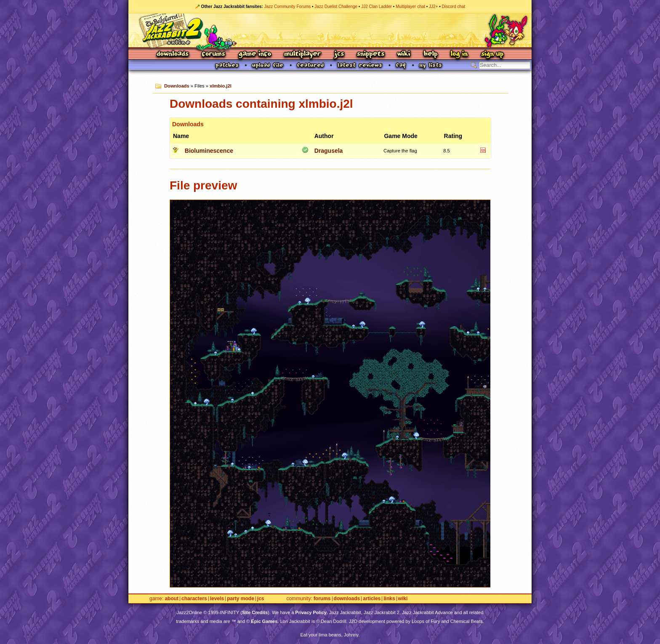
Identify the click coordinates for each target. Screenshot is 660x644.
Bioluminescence (209, 151)
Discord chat (454, 7)
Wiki (404, 55)
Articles (372, 599)
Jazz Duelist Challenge (336, 7)
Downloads (173, 55)
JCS (339, 55)
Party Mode (241, 599)
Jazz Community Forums (288, 7)
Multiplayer (302, 55)
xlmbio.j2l (221, 86)
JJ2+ (433, 7)
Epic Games (264, 621)
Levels (217, 599)
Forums (214, 55)
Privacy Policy (311, 612)
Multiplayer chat (410, 7)
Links (389, 599)
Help (431, 55)
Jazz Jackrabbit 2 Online (330, 30)
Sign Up (492, 55)
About (172, 599)
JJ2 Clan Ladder (377, 7)
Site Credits (255, 612)
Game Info (255, 55)
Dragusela (329, 151)
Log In (459, 55)
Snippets (371, 55)
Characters (194, 599)
